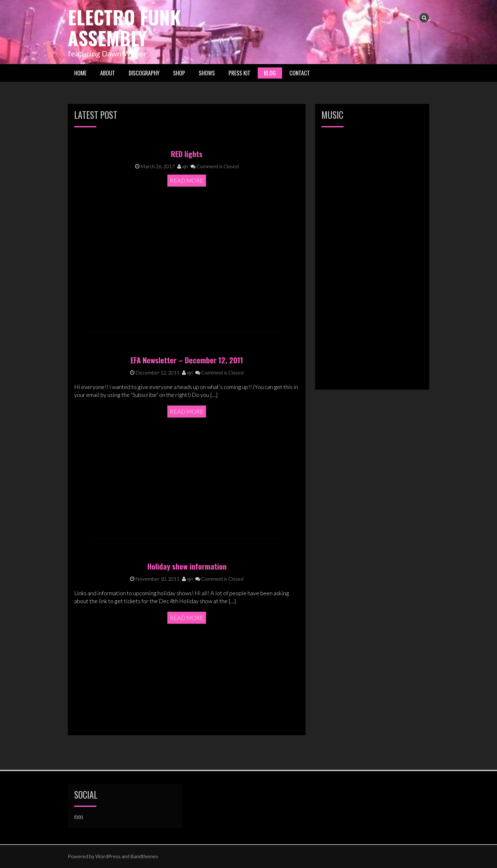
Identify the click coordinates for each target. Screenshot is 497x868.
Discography (144, 73)
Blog (270, 73)
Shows (207, 73)
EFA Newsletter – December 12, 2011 (187, 413)
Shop (179, 73)
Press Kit (239, 73)
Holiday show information (187, 619)
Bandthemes (144, 856)
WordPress (108, 856)
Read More (187, 246)
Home (80, 73)
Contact (300, 73)
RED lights (187, 220)
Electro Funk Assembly (125, 27)
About (108, 73)
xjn (183, 232)
